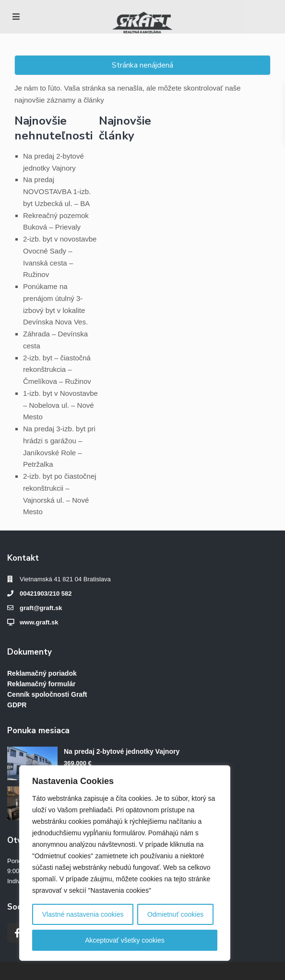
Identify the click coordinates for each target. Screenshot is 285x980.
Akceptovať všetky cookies (125, 940)
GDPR (17, 705)
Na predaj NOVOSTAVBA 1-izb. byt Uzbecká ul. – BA (57, 191)
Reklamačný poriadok (42, 673)
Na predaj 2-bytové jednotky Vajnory (122, 751)
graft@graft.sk (41, 608)
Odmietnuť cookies (175, 914)
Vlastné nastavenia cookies (83, 914)
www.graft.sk (39, 622)
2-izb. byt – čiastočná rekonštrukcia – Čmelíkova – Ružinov (57, 370)
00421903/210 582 (46, 594)
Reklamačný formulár (41, 684)
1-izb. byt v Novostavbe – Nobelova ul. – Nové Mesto (60, 405)
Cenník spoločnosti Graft (47, 694)
